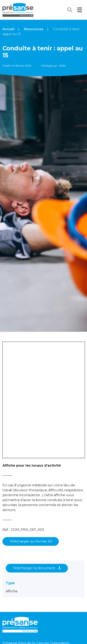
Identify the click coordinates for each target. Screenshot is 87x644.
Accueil (8, 29)
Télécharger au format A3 (31, 541)
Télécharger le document (37, 568)
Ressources (34, 29)
